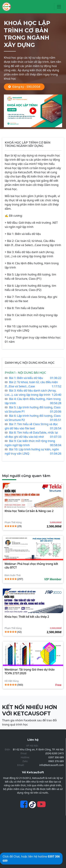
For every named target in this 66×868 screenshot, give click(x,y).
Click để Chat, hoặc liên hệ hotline (31, 859)
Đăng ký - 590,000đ (24, 87)
